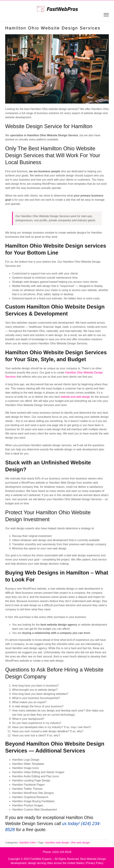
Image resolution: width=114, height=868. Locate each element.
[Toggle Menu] (106, 15)
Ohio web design (80, 842)
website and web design (75, 397)
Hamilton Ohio (27, 842)
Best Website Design (93, 859)
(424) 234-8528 (62, 852)
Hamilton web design (57, 842)
